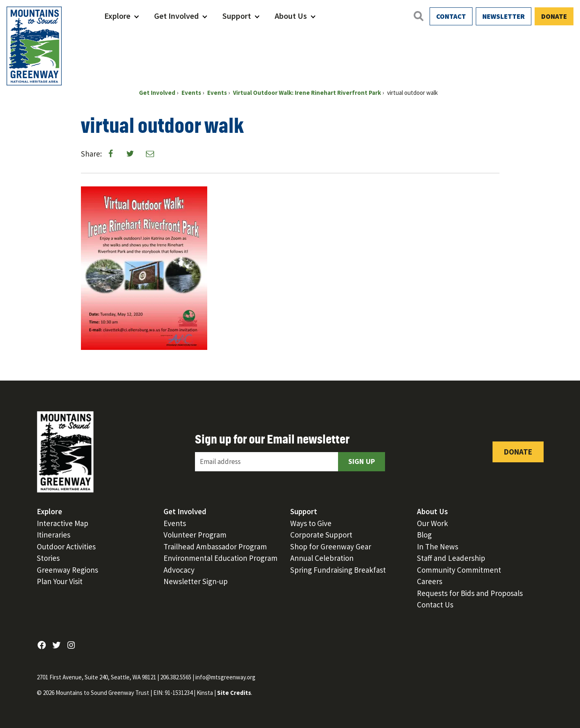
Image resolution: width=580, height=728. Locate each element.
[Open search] (418, 16)
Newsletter (504, 16)
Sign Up (362, 461)
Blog (424, 535)
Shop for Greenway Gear (331, 547)
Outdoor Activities (66, 547)
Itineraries (54, 535)
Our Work (432, 523)
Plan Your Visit (60, 581)
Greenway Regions (67, 570)
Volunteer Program (195, 535)
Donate (554, 16)
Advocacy (179, 570)
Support (237, 16)
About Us (291, 16)
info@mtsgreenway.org (225, 677)
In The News (438, 547)
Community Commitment (459, 570)
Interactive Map (63, 523)
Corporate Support (321, 535)
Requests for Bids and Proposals (470, 593)
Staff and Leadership (451, 558)
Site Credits (234, 693)
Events (175, 523)
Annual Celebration (322, 558)
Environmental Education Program (221, 558)
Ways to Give (311, 523)
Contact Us (435, 605)
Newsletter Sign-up (196, 581)
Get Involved (176, 16)
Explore (117, 16)
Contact (451, 16)
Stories (48, 558)
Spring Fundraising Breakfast (338, 570)
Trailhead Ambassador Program (215, 547)
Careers (430, 581)
